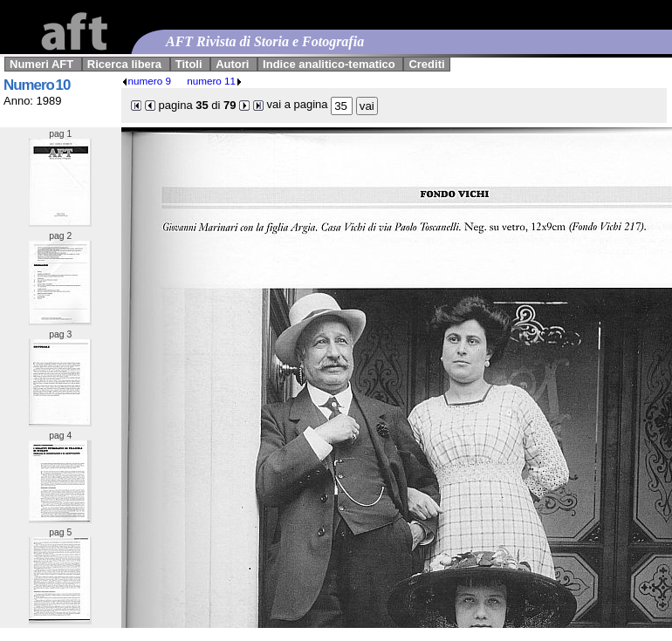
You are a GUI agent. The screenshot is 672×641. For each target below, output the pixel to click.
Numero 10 (37, 85)
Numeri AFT (41, 64)
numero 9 (146, 81)
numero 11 (215, 81)
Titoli (189, 64)
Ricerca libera (124, 64)
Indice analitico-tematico (329, 64)
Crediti (426, 64)
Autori (232, 64)
